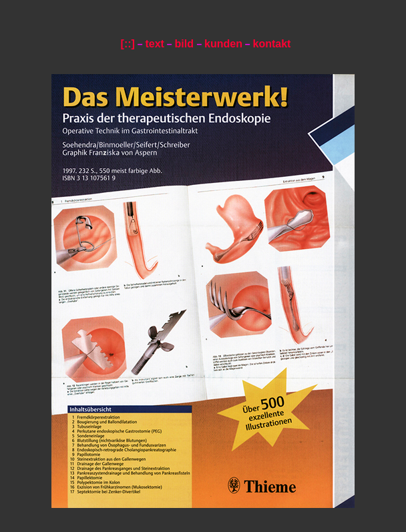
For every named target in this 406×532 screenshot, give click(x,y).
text (154, 44)
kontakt (272, 44)
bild (185, 44)
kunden (223, 44)
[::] (128, 44)
